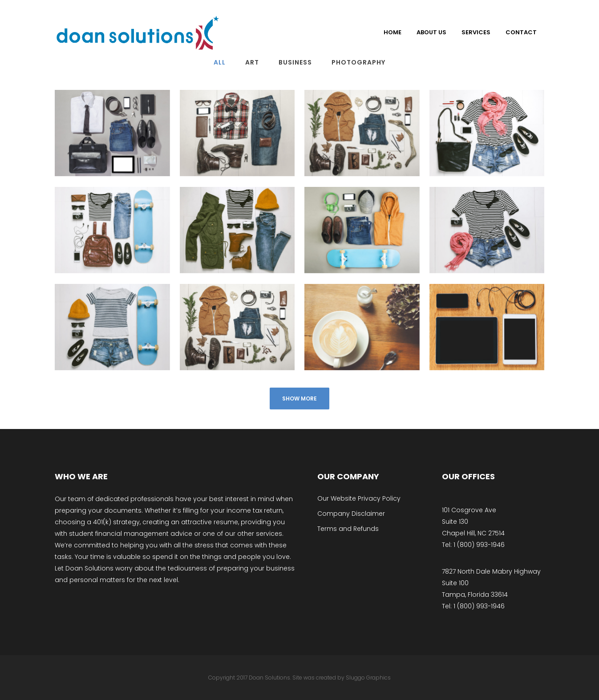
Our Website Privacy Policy (359, 498)
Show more (299, 399)
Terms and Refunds (348, 529)
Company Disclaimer (351, 514)
